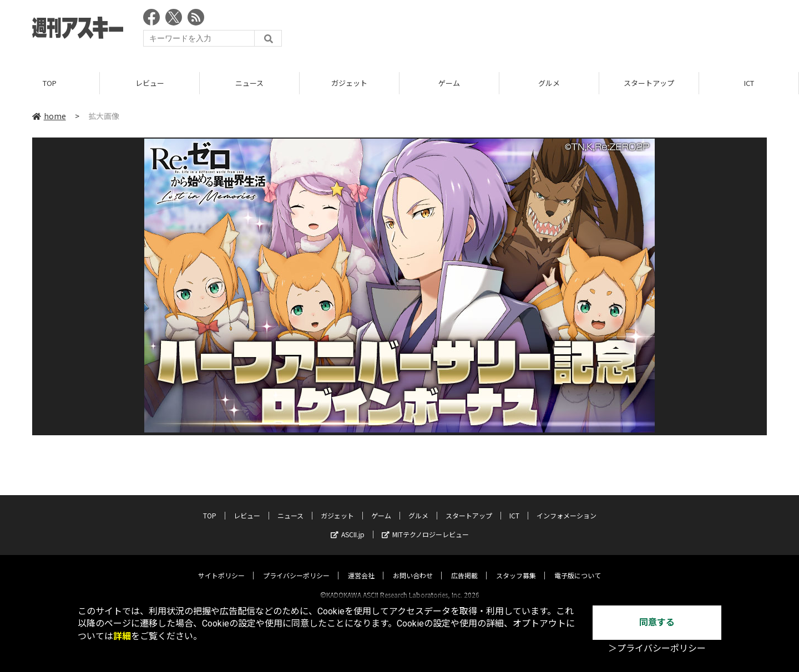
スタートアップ (649, 83)
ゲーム (449, 83)
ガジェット (349, 83)
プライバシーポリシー (296, 565)
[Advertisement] (565, 30)
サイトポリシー (221, 565)
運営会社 (361, 565)
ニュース (249, 83)
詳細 (122, 636)
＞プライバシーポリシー (657, 648)
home (49, 116)
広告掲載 (464, 565)
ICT (749, 83)
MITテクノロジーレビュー (425, 524)
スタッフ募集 (516, 565)
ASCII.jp (348, 524)
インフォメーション (567, 505)
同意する (657, 622)
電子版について (578, 565)
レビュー (150, 83)
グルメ (549, 83)
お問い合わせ (413, 565)
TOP (50, 83)
